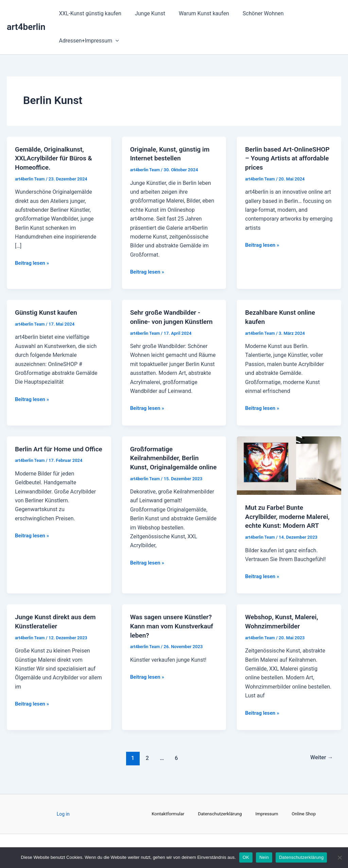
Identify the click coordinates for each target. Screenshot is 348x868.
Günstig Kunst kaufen (48, 312)
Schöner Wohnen (254, 13)
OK (246, 857)
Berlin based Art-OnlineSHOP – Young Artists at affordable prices (288, 158)
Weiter (320, 765)
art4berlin (26, 27)
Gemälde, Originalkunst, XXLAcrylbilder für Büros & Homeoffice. (56, 158)
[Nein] (340, 857)
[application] (114, 41)
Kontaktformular (166, 814)
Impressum (268, 814)
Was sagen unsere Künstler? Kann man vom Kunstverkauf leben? (174, 633)
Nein (264, 857)
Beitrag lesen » (33, 262)
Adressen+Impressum (88, 41)
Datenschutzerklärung (220, 814)
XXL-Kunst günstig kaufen (89, 13)
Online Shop (306, 814)
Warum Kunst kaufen (197, 13)
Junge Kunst (146, 13)
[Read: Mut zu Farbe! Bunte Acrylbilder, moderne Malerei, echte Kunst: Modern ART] (289, 464)
